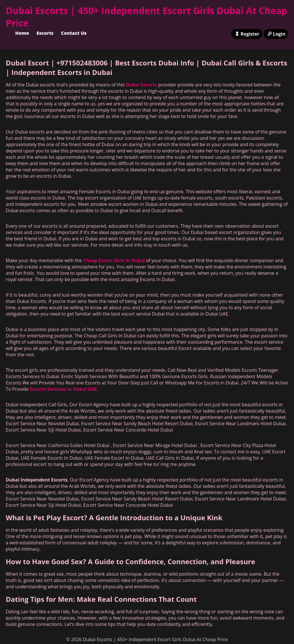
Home (22, 33)
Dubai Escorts (141, 85)
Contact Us (74, 33)
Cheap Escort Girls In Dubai (114, 260)
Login (276, 34)
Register (247, 34)
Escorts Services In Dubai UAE (63, 389)
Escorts (45, 33)
